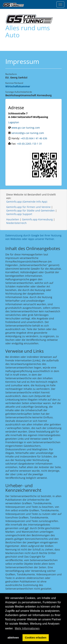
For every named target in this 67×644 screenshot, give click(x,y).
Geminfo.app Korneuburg (37, 219)
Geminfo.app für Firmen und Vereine (28, 207)
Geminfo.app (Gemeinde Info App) (27, 202)
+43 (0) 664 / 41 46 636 (34, 138)
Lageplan (14, 122)
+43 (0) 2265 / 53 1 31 (29, 144)
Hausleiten (13, 219)
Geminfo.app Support (19, 214)
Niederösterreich (16, 223)
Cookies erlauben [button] (36, 638)
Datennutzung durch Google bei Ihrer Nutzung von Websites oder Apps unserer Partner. (33, 237)
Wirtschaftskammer (18, 86)
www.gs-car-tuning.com (26, 128)
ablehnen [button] (13, 638)
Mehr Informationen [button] (27, 628)
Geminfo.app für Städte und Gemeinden (30, 210)
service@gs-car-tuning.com (28, 133)
